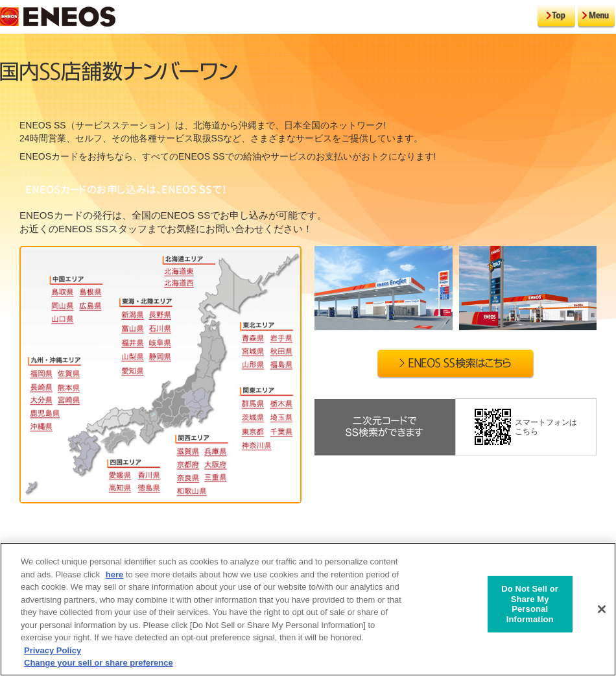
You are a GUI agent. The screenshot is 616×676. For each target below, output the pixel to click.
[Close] (602, 609)
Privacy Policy (53, 650)
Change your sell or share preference (99, 663)
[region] (308, 609)
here (114, 574)
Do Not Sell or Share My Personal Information (530, 604)
